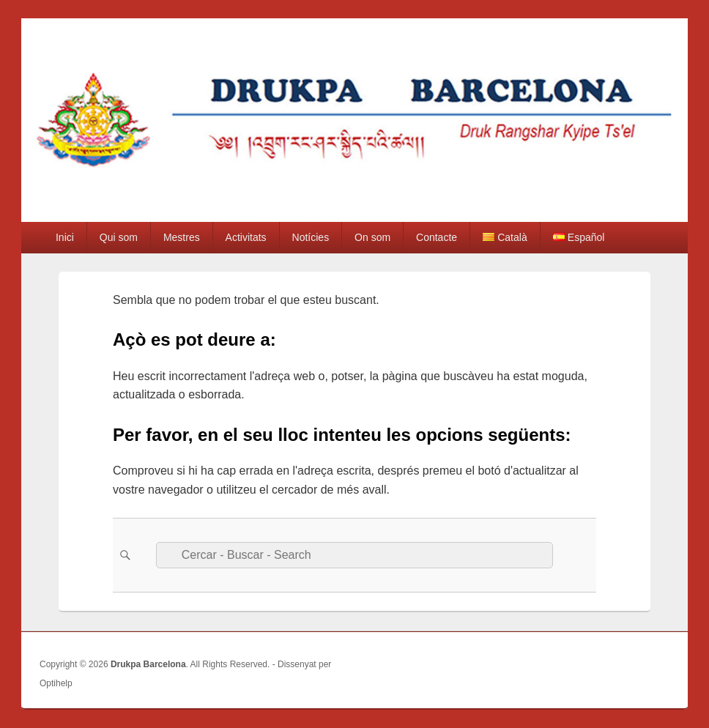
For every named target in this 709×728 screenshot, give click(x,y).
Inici (65, 237)
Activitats (246, 237)
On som (372, 237)
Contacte (437, 237)
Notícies (311, 237)
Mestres (182, 237)
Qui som (119, 237)
